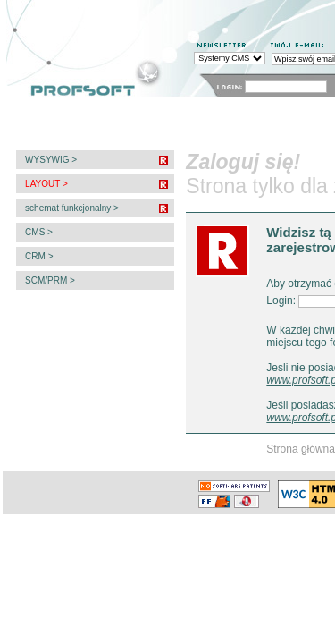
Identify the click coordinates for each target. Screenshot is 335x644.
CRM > (38, 256)
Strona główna (301, 449)
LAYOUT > (45, 184)
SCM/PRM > (49, 280)
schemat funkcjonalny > (71, 208)
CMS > (38, 232)
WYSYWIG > (50, 160)
